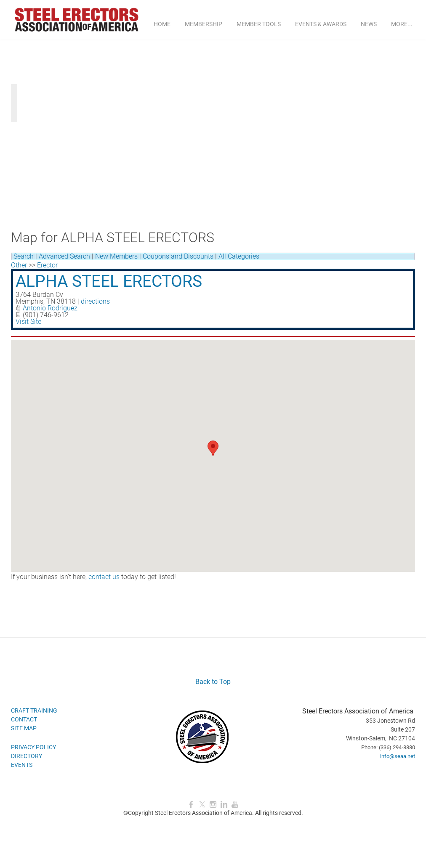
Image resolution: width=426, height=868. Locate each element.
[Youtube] (235, 805)
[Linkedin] (224, 805)
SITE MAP (24, 728)
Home (162, 24)
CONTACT (24, 719)
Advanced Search (64, 256)
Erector (47, 265)
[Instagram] (213, 805)
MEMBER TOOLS (259, 24)
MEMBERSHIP (204, 24)
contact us (104, 577)
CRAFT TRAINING (34, 710)
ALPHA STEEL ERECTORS (109, 281)
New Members (116, 256)
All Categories (239, 256)
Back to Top (213, 682)
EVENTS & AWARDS (321, 24)
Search (24, 256)
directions (95, 301)
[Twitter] (202, 805)
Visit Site (28, 322)
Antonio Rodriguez (50, 308)
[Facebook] (191, 805)
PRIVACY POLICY (33, 747)
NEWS (369, 24)
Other (19, 265)
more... (402, 24)
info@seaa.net (398, 756)
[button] (213, 448)
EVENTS (22, 765)
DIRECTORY (27, 756)
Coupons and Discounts (178, 256)
